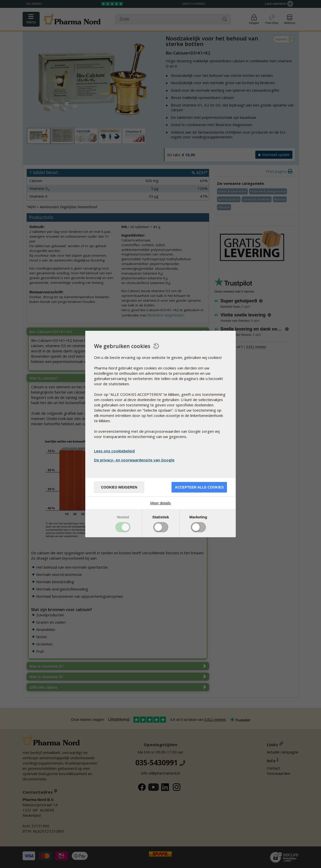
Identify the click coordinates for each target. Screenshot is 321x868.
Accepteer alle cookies (199, 487)
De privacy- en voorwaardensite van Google (135, 460)
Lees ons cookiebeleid (114, 451)
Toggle (123, 527)
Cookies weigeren (119, 487)
